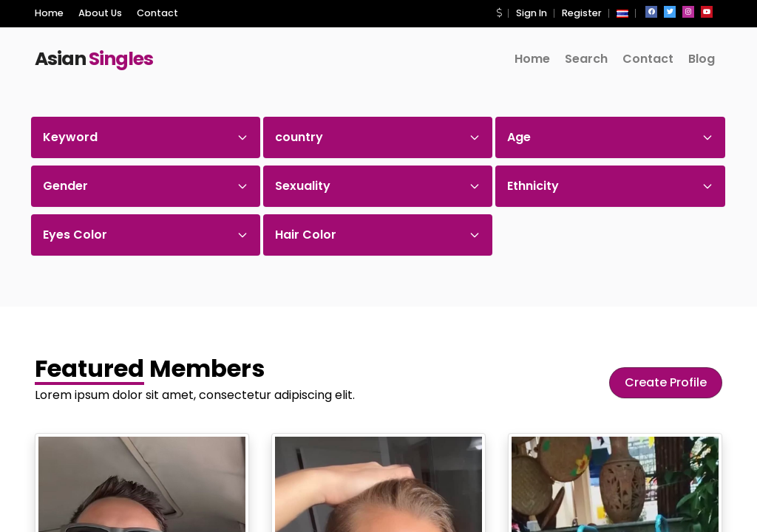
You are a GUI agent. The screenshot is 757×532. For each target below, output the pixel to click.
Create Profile (666, 382)
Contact (157, 13)
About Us (100, 13)
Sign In (532, 13)
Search (586, 59)
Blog (702, 59)
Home (49, 13)
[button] (499, 13)
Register (582, 13)
